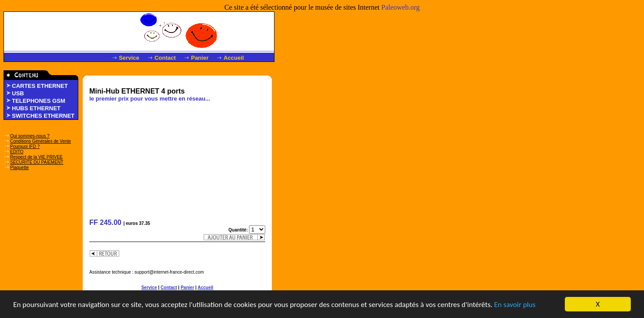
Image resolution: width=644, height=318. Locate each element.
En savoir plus (515, 305)
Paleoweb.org (401, 7)
